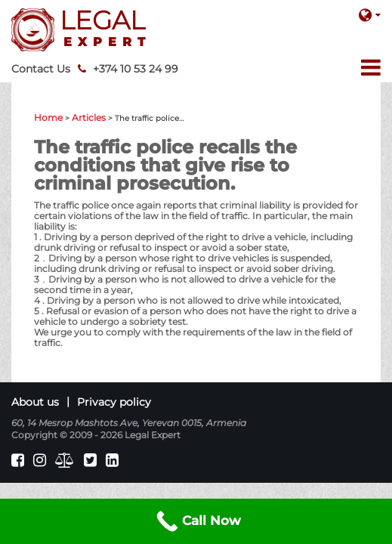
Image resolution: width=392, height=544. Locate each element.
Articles (89, 117)
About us (35, 402)
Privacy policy (114, 402)
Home (48, 117)
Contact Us (41, 69)
